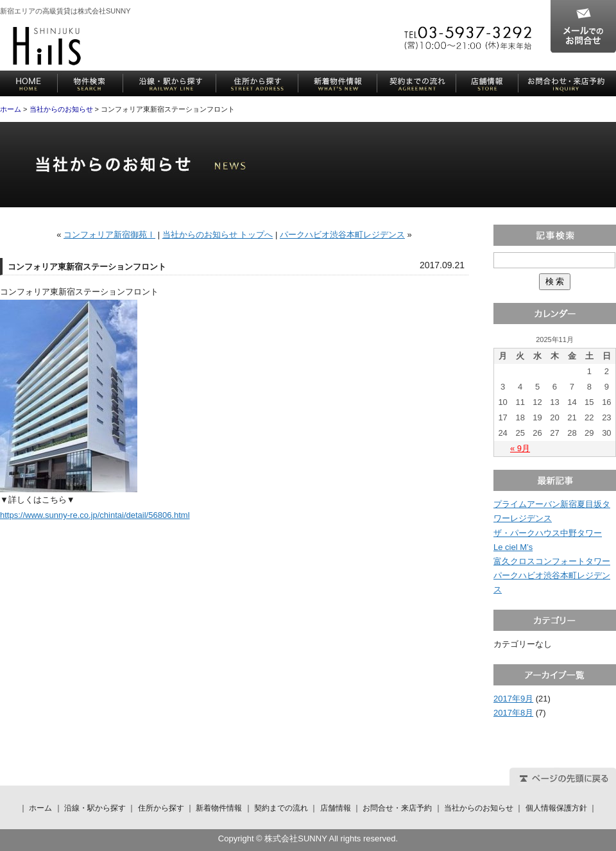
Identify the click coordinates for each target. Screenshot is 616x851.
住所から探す (257, 83)
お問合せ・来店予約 (567, 83)
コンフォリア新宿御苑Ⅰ (109, 235)
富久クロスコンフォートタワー (552, 561)
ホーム (29, 83)
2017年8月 (513, 713)
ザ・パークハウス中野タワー (548, 533)
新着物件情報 (338, 83)
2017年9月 (513, 699)
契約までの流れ (417, 83)
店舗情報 (487, 83)
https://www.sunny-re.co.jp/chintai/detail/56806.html (95, 515)
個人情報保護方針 (556, 808)
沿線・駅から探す (170, 83)
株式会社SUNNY (47, 46)
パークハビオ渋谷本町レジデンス (342, 235)
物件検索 (90, 83)
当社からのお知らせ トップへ (218, 235)
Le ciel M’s (513, 547)
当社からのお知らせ (61, 109)
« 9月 (520, 448)
